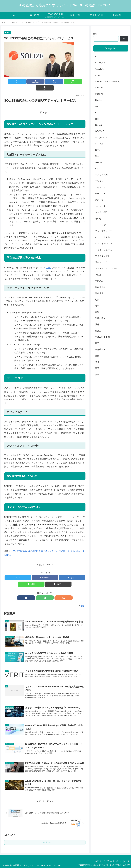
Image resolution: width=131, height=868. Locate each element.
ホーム (126, 857)
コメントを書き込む (45, 839)
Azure (8, 32)
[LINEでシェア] (58, 81)
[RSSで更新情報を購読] (50, 591)
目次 (42, 106)
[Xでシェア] (17, 81)
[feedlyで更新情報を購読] (45, 591)
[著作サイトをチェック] (39, 591)
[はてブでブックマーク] (45, 81)
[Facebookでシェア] (31, 81)
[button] (72, 81)
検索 (95, 34)
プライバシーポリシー (113, 857)
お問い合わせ (98, 857)
